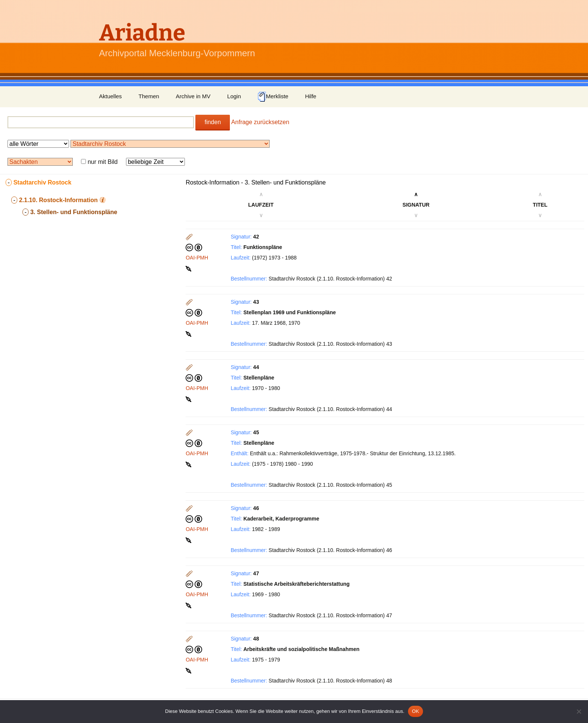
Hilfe (310, 96)
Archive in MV (193, 96)
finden (213, 122)
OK (415, 711)
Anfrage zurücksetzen (260, 122)
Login (234, 96)
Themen (149, 96)
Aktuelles (110, 96)
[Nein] (579, 711)
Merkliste (273, 97)
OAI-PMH (197, 258)
